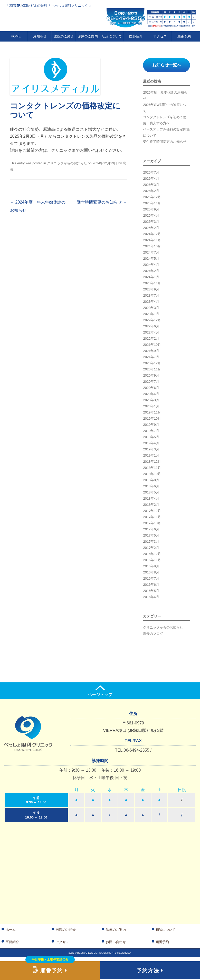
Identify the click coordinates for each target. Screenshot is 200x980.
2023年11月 (152, 283)
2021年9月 (151, 351)
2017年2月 (151, 548)
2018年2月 (151, 505)
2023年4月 (151, 302)
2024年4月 (151, 265)
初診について (112, 36)
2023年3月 (151, 308)
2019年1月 (151, 455)
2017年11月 (152, 517)
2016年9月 (151, 566)
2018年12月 (152, 462)
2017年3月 (151, 542)
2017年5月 (151, 535)
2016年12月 (152, 554)
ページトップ (100, 691)
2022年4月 (151, 332)
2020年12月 (152, 363)
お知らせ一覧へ (167, 65)
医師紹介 (136, 36)
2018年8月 (151, 480)
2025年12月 (152, 197)
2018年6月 (151, 486)
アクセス (160, 36)
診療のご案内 (88, 36)
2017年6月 (151, 529)
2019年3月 (151, 449)
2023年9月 (151, 289)
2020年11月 (152, 369)
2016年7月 (151, 578)
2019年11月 (152, 412)
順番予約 (184, 36)
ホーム (11, 930)
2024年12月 (152, 234)
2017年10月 (152, 523)
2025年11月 (152, 203)
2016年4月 (151, 597)
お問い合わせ (116, 942)
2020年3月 (151, 400)
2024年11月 (152, 240)
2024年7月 (151, 252)
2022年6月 (151, 326)
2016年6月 (151, 585)
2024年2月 (151, 271)
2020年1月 (151, 406)
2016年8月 (151, 572)
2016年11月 (152, 560)
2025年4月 (151, 215)
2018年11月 (152, 468)
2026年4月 (151, 179)
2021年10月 (152, 345)
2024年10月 (152, 246)
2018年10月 (152, 474)
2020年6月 (151, 388)
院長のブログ (153, 634)
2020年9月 (151, 375)
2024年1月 (151, 277)
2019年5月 (151, 437)
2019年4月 (151, 443)
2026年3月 (151, 185)
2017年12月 (152, 511)
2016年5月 (151, 591)
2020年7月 (151, 382)
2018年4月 (151, 498)
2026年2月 (151, 191)
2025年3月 (151, 222)
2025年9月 (151, 209)
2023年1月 (151, 314)
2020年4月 (151, 394)
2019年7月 (151, 431)
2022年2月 (151, 339)
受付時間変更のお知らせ (102, 202)
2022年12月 (152, 320)
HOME (16, 36)
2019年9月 (151, 425)
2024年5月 (151, 259)
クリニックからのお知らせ (67, 163)
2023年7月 (151, 295)
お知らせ (40, 36)
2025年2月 (151, 228)
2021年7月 (151, 357)
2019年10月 (152, 418)
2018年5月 (151, 492)
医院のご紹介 (64, 36)
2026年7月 (151, 172)
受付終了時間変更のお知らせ (165, 142)
